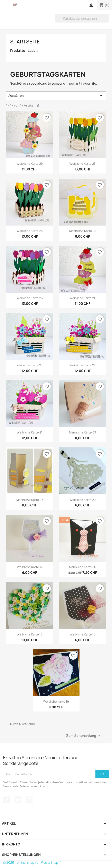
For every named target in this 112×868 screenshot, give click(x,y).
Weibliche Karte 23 (30, 365)
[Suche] (82, 18)
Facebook (7, 800)
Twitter (18, 800)
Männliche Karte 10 (82, 231)
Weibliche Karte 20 (83, 500)
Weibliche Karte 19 (56, 702)
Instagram (29, 800)
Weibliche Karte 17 (30, 567)
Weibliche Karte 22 (82, 365)
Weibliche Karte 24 (83, 298)
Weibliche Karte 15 (82, 634)
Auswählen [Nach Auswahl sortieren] (56, 96)
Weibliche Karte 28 (30, 231)
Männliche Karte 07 (30, 500)
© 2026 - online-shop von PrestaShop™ (32, 863)
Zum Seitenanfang (84, 736)
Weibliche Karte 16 (30, 634)
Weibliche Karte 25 (82, 164)
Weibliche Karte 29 (30, 164)
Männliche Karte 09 (83, 432)
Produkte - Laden (24, 51)
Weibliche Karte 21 (30, 432)
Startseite (25, 42)
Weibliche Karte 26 (30, 298)
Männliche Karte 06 (83, 567)
